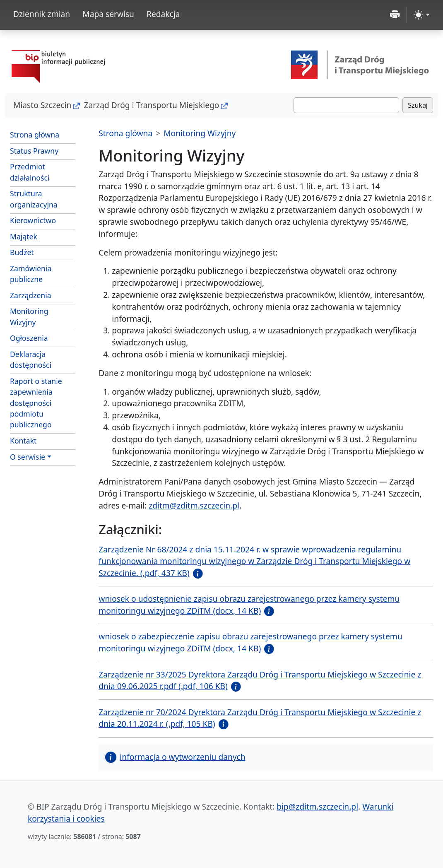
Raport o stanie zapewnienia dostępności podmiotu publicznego (36, 403)
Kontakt (23, 441)
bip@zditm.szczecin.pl (317, 807)
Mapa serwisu (108, 14)
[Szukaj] (346, 105)
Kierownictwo (33, 220)
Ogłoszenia (29, 338)
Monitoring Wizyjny (29, 316)
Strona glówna (125, 133)
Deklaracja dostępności (31, 359)
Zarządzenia (31, 295)
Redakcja (163, 14)
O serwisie (28, 457)
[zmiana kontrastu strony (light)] (422, 15)
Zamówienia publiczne (31, 274)
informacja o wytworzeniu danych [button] (175, 757)
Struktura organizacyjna (34, 199)
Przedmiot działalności (30, 172)
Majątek (24, 236)
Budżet (43, 252)
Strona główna (35, 135)
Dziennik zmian (42, 14)
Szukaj (418, 105)
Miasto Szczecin (42, 105)
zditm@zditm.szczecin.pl (194, 505)
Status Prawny (34, 151)
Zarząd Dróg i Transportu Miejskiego (151, 105)
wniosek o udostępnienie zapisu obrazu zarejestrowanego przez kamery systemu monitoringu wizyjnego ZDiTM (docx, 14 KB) (249, 605)
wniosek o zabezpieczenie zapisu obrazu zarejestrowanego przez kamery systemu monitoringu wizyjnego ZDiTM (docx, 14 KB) (250, 642)
